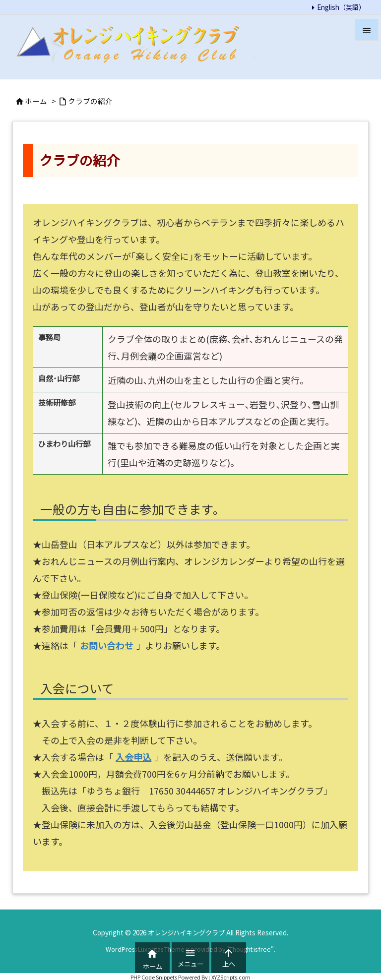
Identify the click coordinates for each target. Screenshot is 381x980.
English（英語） (341, 7)
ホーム (36, 101)
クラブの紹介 (90, 101)
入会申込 (133, 757)
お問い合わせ (107, 645)
